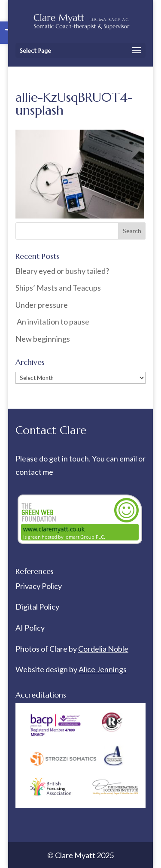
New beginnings (43, 339)
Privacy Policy (39, 586)
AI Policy (30, 628)
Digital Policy (37, 607)
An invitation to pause (52, 322)
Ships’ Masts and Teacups (58, 288)
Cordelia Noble (103, 649)
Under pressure (42, 305)
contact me (34, 472)
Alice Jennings (103, 669)
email (129, 458)
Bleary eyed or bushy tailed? (62, 271)
